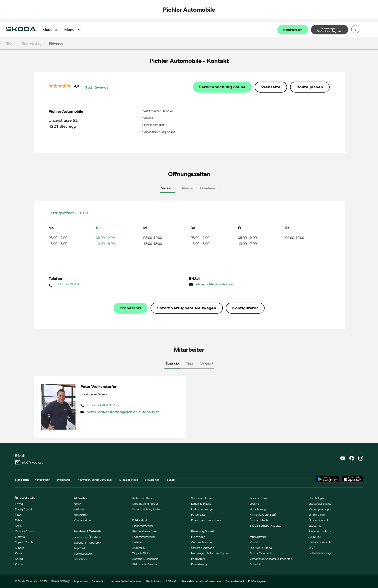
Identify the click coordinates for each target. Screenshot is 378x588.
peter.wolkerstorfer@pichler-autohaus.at (123, 412)
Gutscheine (81, 559)
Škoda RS (315, 526)
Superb (20, 548)
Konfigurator (293, 30)
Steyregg (56, 43)
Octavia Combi (25, 531)
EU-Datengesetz (258, 581)
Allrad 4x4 (315, 536)
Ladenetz (138, 542)
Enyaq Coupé (24, 509)
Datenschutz (99, 581)
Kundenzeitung (83, 520)
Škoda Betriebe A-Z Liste (265, 526)
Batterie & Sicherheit (145, 559)
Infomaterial (199, 559)
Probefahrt (131, 308)
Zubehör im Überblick (87, 542)
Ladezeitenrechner (144, 537)
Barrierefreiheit (235, 581)
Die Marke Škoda (261, 548)
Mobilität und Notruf (145, 504)
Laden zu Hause (201, 504)
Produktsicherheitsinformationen (201, 581)
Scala (18, 526)
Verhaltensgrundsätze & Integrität (271, 559)
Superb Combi (24, 542)
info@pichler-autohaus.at (215, 284)
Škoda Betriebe (129, 480)
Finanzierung (199, 564)
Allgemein (138, 548)
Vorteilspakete (83, 553)
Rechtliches (153, 581)
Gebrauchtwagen (202, 542)
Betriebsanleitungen (321, 553)
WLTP (312, 547)
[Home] (21, 30)
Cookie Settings (61, 581)
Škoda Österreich (261, 553)
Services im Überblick (87, 537)
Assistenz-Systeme (320, 531)
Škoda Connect (318, 520)
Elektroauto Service (145, 564)
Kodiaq (20, 564)
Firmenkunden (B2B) (263, 515)
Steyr (10, 43)
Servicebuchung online (222, 87)
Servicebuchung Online (147, 509)
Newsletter (152, 480)
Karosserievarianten (321, 542)
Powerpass (198, 515)
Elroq (18, 515)
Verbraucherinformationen (126, 581)
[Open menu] (355, 30)
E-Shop (171, 480)
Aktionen (79, 509)
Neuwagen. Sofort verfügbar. (95, 480)
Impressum (81, 581)
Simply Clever (317, 515)
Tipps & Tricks (141, 553)
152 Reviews (97, 87)
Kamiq (19, 553)
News (77, 504)
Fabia (18, 520)
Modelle (50, 30)
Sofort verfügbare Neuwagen (187, 308)
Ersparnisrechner (143, 526)
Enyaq (19, 504)
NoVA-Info (171, 581)
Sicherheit (256, 564)
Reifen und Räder (143, 498)
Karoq (19, 559)
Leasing (254, 504)
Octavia (20, 537)
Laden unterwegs (202, 509)
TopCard (79, 548)
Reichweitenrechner (145, 531)
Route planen (310, 87)
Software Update (202, 498)
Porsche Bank (258, 498)
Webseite (271, 87)
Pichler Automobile (189, 9)
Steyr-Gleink (31, 43)
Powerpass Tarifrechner (206, 520)
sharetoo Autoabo (203, 548)
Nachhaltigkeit (317, 498)
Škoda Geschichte (320, 504)
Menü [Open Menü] (73, 30)
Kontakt (255, 542)
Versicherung (258, 509)
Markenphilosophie (320, 509)
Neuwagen (198, 537)
